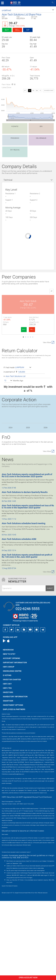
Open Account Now (28, 978)
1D (30, 91)
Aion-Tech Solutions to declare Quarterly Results (25, 571)
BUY (11, 329)
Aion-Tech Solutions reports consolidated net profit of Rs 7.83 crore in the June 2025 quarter (27, 635)
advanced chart (49, 91)
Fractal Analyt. (15, 342)
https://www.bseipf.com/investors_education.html (14, 926)
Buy (7, 30)
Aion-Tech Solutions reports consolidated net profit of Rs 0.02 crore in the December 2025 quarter (27, 555)
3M (37, 91)
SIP (28, 30)
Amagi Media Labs (41, 342)
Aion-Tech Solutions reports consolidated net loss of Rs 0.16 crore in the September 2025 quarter (28, 586)
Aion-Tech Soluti (15, 301)
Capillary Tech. (15, 384)
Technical (8, 180)
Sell (17, 30)
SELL (19, 329)
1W (33, 91)
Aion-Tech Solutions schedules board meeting (24, 602)
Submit (50, 667)
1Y (40, 91)
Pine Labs (41, 301)
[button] (28, 10)
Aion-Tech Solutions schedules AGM (19, 618)
